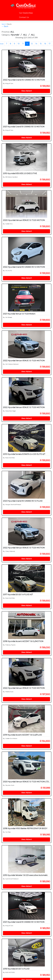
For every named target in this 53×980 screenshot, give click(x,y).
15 (41, 44)
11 (23, 44)
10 (19, 44)
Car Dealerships (26, 13)
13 (32, 44)
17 (50, 44)
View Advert (27, 91)
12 (27, 44)
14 (36, 44)
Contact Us (24, 17)
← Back (5, 26)
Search (4, 24)
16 (45, 44)
